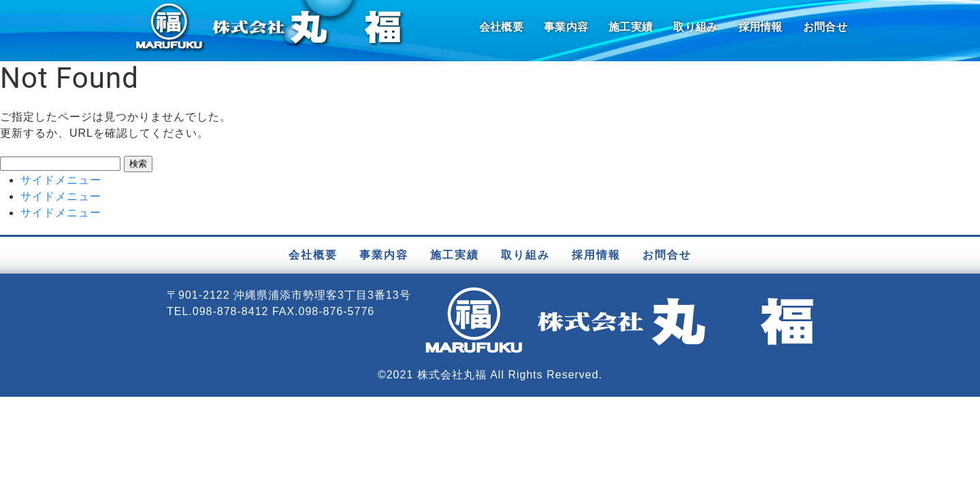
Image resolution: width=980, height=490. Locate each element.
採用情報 (761, 27)
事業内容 (566, 27)
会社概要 (501, 27)
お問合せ (825, 27)
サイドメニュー (61, 180)
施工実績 (631, 27)
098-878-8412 (231, 311)
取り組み (695, 27)
